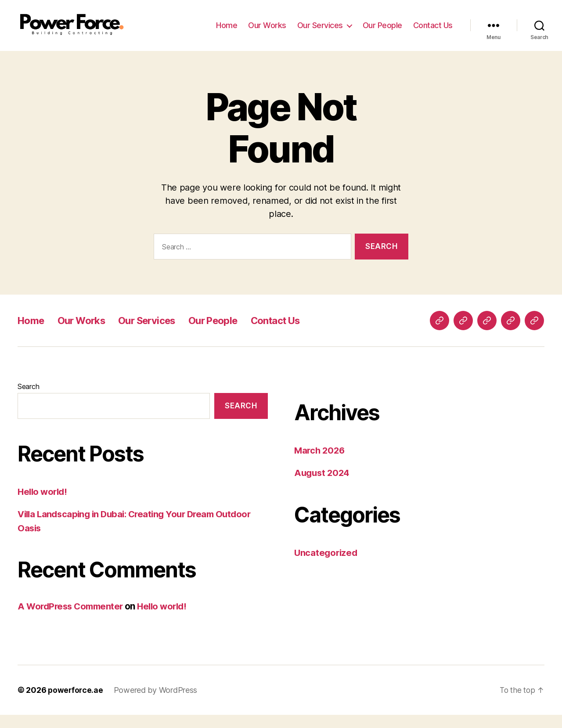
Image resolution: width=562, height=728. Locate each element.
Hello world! (44, 505)
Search (28, 400)
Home (227, 32)
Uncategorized (327, 566)
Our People (382, 32)
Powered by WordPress (157, 703)
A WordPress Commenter (73, 619)
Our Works (267, 32)
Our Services (320, 32)
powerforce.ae (76, 703)
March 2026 (321, 463)
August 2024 (323, 486)
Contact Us (433, 32)
